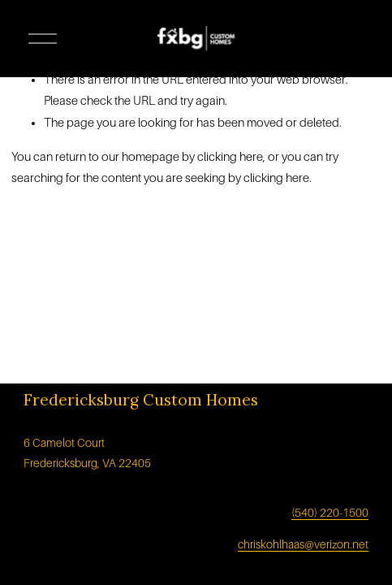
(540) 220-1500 (330, 513)
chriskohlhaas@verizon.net (303, 544)
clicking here (230, 157)
